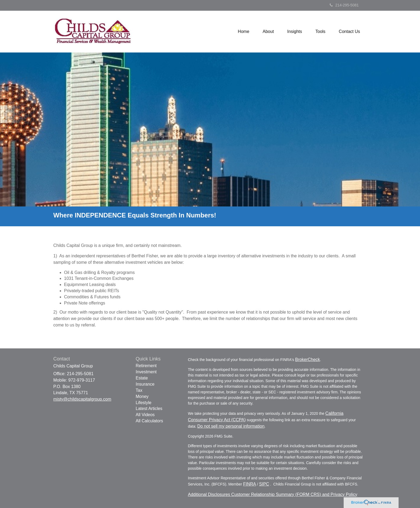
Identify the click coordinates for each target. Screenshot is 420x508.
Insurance (145, 384)
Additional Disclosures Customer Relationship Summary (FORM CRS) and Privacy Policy (273, 494)
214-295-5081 (344, 5)
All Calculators (149, 421)
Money (142, 396)
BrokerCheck (307, 360)
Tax (139, 390)
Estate (142, 378)
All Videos (145, 415)
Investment (146, 372)
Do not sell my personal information (231, 426)
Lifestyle (144, 403)
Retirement (146, 366)
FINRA (250, 484)
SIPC (264, 484)
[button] (268, 32)
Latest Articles (149, 409)
